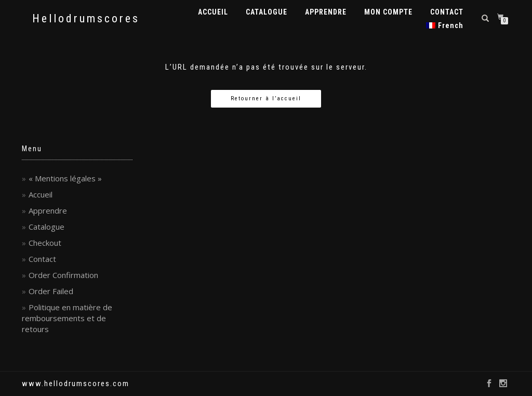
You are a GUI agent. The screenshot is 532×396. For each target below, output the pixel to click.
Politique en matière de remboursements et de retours (67, 318)
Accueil (41, 194)
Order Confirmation (63, 275)
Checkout (45, 243)
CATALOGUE (267, 12)
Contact (42, 259)
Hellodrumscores (86, 19)
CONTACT (447, 12)
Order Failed (51, 291)
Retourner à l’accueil (266, 98)
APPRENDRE (326, 12)
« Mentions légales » (65, 178)
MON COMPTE (388, 12)
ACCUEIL (213, 12)
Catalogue (46, 227)
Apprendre (48, 210)
